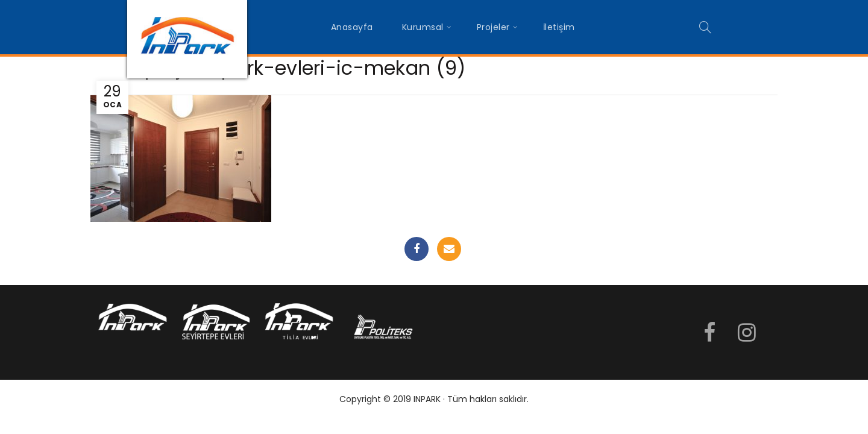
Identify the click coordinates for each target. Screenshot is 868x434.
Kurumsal (423, 27)
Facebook (417, 249)
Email (449, 249)
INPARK (427, 399)
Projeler (493, 27)
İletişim (559, 27)
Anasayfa (352, 27)
